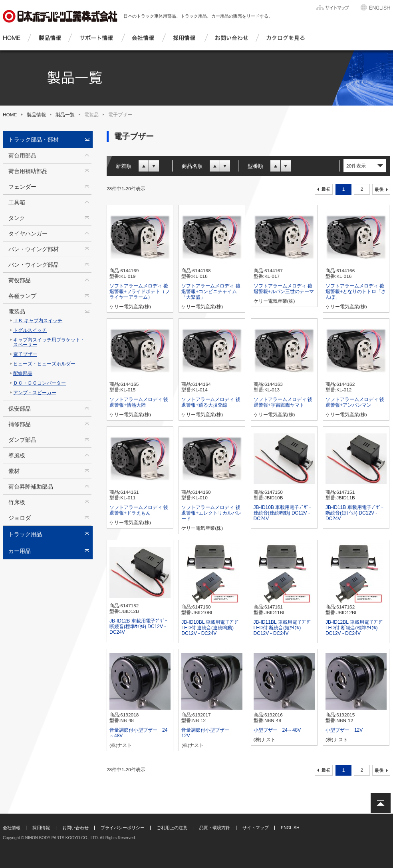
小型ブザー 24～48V (277, 730)
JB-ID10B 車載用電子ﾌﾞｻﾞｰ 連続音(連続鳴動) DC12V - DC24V (283, 513)
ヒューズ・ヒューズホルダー (44, 364)
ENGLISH (290, 828)
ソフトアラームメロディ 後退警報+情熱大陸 (139, 402)
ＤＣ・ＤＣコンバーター (40, 383)
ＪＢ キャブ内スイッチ (38, 321)
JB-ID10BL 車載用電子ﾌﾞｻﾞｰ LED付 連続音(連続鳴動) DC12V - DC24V (211, 628)
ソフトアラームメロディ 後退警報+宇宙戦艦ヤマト (283, 402)
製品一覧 (65, 115)
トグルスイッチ (30, 330)
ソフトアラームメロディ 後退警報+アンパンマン (355, 402)
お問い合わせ (75, 828)
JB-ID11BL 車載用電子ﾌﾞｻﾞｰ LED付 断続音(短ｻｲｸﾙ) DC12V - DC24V (284, 628)
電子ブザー (25, 354)
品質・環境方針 (215, 828)
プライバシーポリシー (123, 828)
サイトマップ (256, 828)
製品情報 (36, 115)
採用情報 (41, 828)
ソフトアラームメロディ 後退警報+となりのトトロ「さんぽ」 (356, 291)
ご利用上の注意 (172, 828)
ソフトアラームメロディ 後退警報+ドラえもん (139, 510)
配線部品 (23, 373)
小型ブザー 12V (344, 730)
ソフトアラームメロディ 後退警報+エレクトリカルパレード (211, 513)
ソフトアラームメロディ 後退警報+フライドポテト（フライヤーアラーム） (140, 291)
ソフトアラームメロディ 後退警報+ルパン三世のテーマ (284, 289)
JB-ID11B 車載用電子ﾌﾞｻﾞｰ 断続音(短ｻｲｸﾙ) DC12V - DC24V (354, 513)
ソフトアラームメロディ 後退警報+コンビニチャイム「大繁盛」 (211, 291)
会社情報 (12, 828)
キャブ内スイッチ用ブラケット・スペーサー (49, 342)
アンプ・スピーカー (35, 393)
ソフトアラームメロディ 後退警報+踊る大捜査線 (211, 402)
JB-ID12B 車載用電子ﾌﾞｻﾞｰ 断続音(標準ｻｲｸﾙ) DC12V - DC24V (138, 627)
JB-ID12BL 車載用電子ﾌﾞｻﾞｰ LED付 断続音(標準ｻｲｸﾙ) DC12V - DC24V (356, 628)
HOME (10, 115)
